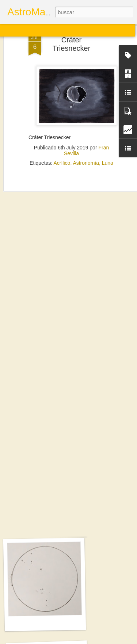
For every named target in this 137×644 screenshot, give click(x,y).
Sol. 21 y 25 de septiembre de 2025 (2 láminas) (67, 528)
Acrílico (62, 141)
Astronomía (86, 141)
